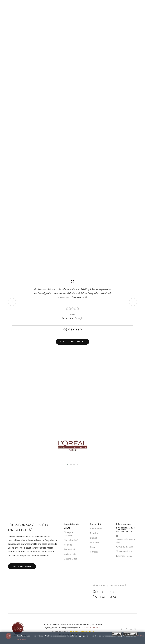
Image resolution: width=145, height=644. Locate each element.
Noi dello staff (71, 540)
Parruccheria (96, 529)
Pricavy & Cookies (91, 628)
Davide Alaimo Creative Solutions (81, 631)
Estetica (94, 533)
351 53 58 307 (124, 551)
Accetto (117, 634)
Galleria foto (70, 554)
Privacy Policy (124, 556)
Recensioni (69, 549)
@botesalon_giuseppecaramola (110, 585)
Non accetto (130, 634)
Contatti (94, 552)
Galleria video (71, 559)
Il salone (68, 545)
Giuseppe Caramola (69, 534)
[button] (68, 465)
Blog (92, 547)
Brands (94, 538)
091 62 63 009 (124, 547)
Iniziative (94, 543)
